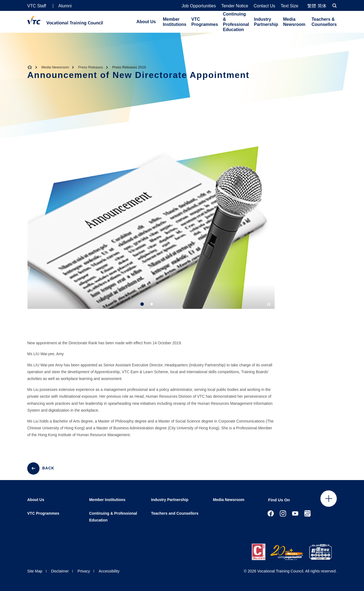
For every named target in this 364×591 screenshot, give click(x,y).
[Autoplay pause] (269, 304)
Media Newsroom (294, 22)
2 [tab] (152, 304)
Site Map (35, 571)
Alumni (65, 6)
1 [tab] (142, 304)
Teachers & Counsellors (324, 22)
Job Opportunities (199, 6)
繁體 (312, 6)
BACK (48, 468)
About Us (146, 22)
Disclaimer (60, 571)
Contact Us (264, 6)
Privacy (84, 571)
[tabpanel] (151, 231)
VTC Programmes (205, 22)
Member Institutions (175, 22)
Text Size (289, 6)
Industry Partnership (266, 22)
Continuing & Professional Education (236, 22)
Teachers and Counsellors (175, 513)
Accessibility (109, 571)
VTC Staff (37, 6)
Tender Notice (235, 6)
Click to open (329, 499)
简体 (322, 6)
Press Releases (91, 67)
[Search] (335, 6)
